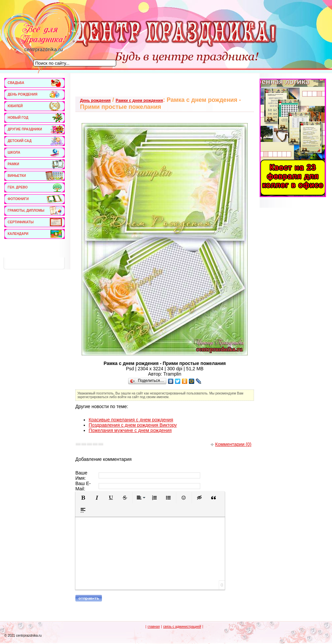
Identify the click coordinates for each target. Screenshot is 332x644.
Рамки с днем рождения (139, 101)
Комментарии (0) (231, 444)
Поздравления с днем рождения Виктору (133, 425)
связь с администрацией (182, 627)
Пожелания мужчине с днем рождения (130, 430)
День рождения (95, 101)
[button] (83, 498)
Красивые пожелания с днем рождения (131, 420)
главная (154, 627)
